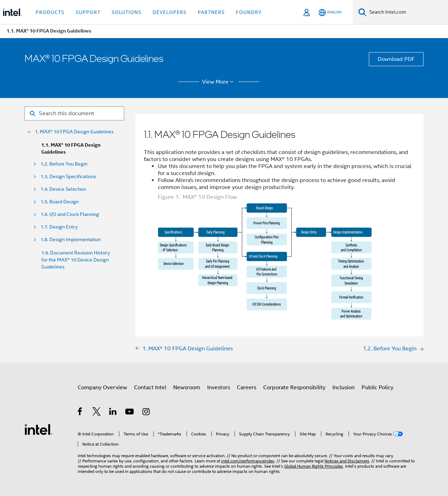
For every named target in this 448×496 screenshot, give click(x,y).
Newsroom (187, 387)
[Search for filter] (74, 113)
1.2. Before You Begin (64, 164)
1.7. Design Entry (59, 227)
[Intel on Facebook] (80, 413)
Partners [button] (211, 12)
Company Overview (102, 387)
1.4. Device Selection (63, 189)
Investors (219, 387)
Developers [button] (170, 12)
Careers (247, 387)
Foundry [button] (249, 12)
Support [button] (88, 12)
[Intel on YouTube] (130, 413)
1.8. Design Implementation (71, 240)
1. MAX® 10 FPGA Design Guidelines (74, 132)
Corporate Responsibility (294, 387)
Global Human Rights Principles (314, 466)
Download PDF (396, 59)
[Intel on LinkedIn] (113, 413)
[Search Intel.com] (407, 12)
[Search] (362, 12)
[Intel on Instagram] (146, 413)
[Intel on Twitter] (97, 413)
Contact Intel (150, 387)
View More (219, 82)
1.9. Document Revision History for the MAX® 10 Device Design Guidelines (76, 260)
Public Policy (377, 387)
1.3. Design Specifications (68, 177)
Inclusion (344, 387)
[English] (330, 12)
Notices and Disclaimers (347, 461)
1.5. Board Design (60, 202)
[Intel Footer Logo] (38, 429)
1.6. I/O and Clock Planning (70, 214)
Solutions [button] (127, 12)
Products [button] (50, 12)
